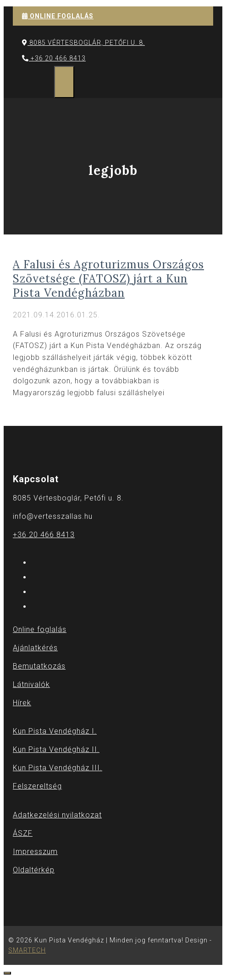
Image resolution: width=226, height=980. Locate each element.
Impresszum (35, 852)
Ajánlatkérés (35, 648)
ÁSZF (23, 833)
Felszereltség (37, 786)
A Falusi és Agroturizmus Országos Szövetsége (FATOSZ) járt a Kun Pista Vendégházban (108, 279)
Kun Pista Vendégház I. (55, 731)
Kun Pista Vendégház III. (58, 768)
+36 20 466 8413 (54, 58)
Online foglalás (40, 629)
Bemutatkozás (39, 666)
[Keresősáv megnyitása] (45, 82)
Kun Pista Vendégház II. (56, 749)
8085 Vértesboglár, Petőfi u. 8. (83, 43)
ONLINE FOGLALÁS (58, 16)
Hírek (22, 703)
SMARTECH (27, 950)
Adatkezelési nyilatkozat (57, 815)
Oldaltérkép (34, 870)
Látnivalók (31, 684)
